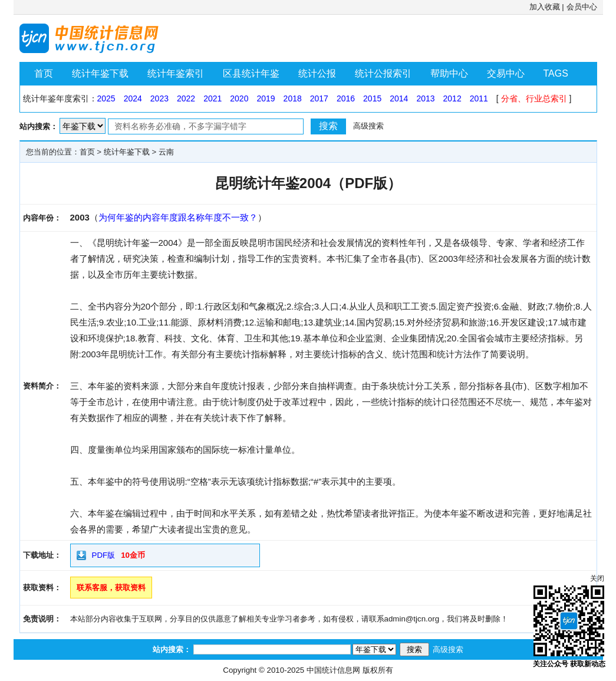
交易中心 (506, 73)
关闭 (597, 578)
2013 (425, 98)
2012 (452, 98)
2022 (186, 98)
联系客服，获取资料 (111, 588)
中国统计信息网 (333, 670)
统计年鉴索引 (176, 73)
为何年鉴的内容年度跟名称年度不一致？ (178, 217)
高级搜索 (368, 126)
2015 (372, 98)
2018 (293, 98)
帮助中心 (449, 73)
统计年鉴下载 (100, 73)
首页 (44, 73)
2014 (399, 98)
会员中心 (582, 7)
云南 (166, 152)
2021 (213, 98)
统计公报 (317, 73)
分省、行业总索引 (534, 98)
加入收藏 (545, 7)
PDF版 (104, 555)
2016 (346, 98)
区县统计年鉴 (251, 73)
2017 (319, 98)
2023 (159, 98)
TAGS (556, 73)
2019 (266, 98)
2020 (239, 98)
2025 (106, 98)
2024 (133, 98)
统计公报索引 (383, 73)
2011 (479, 98)
